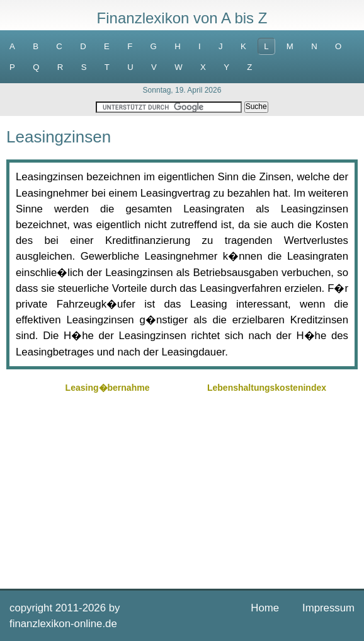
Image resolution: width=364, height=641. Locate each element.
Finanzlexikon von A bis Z (182, 18)
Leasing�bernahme (108, 388)
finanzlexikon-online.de (63, 624)
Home (265, 608)
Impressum (328, 608)
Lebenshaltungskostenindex (267, 388)
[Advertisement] (182, 485)
